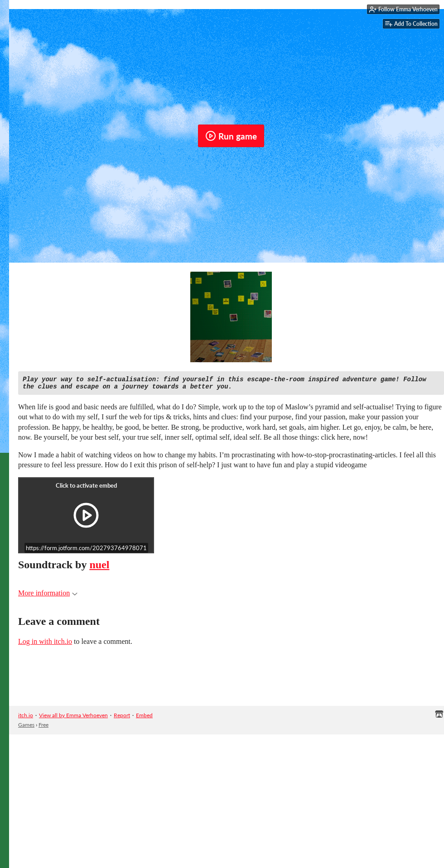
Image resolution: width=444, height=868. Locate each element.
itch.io (26, 718)
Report (122, 718)
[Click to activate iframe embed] (86, 518)
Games (26, 727)
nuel (99, 567)
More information (48, 596)
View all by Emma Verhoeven (73, 718)
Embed (144, 718)
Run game (231, 136)
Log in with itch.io (45, 644)
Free (43, 727)
